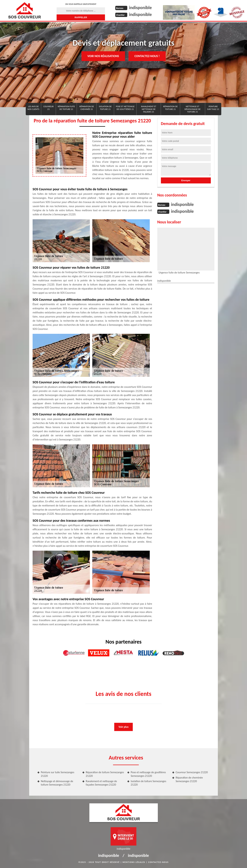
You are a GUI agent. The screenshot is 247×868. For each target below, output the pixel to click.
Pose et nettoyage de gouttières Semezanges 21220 (148, 774)
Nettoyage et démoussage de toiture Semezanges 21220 (57, 783)
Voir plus (123, 727)
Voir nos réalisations (103, 56)
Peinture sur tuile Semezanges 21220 (58, 774)
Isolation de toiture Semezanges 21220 (148, 783)
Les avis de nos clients (33, 108)
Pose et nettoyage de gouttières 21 (125, 108)
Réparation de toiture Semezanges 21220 (105, 774)
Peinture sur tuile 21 (213, 108)
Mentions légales (134, 862)
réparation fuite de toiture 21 (66, 108)
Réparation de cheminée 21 (87, 108)
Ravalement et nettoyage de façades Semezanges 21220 (101, 783)
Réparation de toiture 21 (170, 108)
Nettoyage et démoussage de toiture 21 (193, 109)
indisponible (140, 8)
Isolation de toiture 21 (105, 108)
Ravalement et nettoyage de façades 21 (149, 109)
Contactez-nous (158, 862)
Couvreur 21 (49, 108)
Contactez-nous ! (147, 56)
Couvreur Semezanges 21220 (192, 772)
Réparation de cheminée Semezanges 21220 (189, 779)
